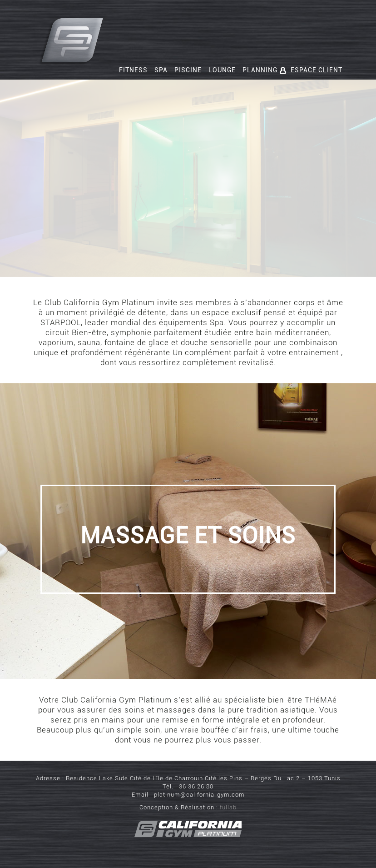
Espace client (311, 70)
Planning (260, 70)
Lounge (222, 70)
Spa (161, 70)
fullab (228, 807)
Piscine (188, 70)
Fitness (133, 70)
